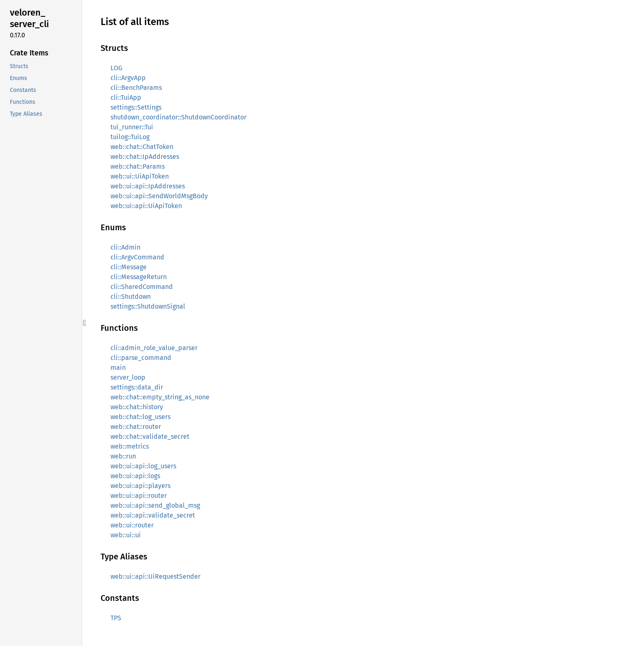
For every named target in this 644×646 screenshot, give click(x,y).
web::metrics (130, 446)
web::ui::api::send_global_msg (155, 505)
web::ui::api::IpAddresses (148, 186)
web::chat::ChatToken (142, 147)
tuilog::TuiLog (130, 137)
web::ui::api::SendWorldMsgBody (159, 196)
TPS (116, 618)
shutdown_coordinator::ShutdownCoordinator (178, 117)
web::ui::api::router (139, 496)
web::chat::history (137, 407)
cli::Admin (125, 247)
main (118, 368)
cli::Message (129, 267)
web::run (123, 456)
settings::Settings (136, 107)
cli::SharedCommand (142, 287)
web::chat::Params (138, 166)
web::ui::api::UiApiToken (146, 206)
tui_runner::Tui (132, 127)
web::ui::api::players (140, 486)
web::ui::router (132, 525)
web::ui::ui (126, 535)
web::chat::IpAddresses (145, 157)
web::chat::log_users (140, 417)
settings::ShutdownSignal (148, 306)
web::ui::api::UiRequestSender (155, 576)
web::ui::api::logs (135, 476)
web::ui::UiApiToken (140, 176)
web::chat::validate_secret (150, 436)
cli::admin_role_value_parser (154, 348)
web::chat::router (136, 427)
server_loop (128, 377)
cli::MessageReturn (139, 277)
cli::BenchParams (136, 88)
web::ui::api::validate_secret (153, 515)
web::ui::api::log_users (143, 466)
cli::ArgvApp (128, 78)
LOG (116, 68)
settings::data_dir (137, 387)
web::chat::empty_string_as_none (160, 397)
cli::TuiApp (126, 97)
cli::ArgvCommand (137, 257)
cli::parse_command (141, 358)
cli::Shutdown (131, 297)
